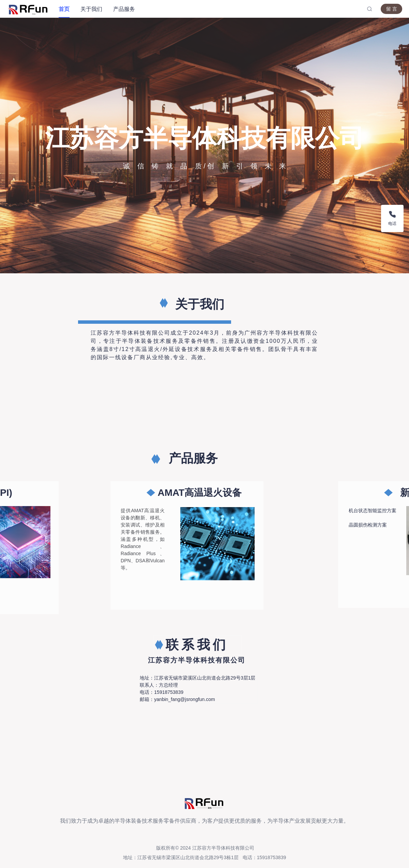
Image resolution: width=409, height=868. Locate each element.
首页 (64, 9)
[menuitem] (64, 9)
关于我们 (91, 9)
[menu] (210, 9)
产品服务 (124, 9)
